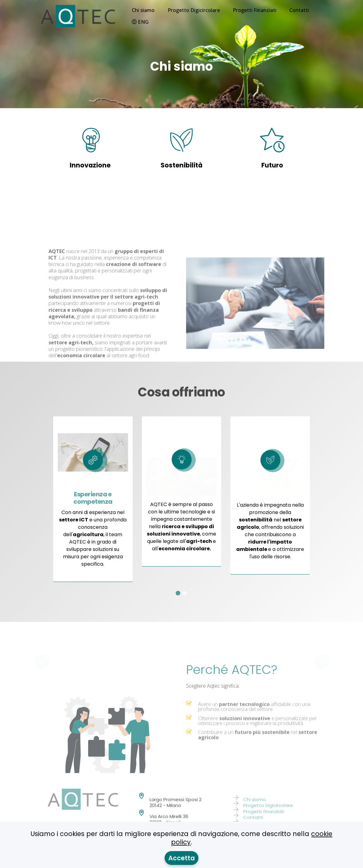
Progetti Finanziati (255, 10)
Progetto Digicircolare (194, 10)
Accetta (181, 858)
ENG (140, 22)
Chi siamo (143, 10)
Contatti (299, 10)
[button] (41, 656)
